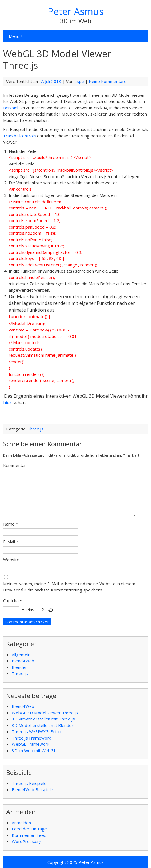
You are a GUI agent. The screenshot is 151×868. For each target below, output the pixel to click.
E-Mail (11, 542)
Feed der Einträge (29, 829)
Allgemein (21, 655)
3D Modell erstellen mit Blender (43, 725)
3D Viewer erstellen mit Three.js (43, 719)
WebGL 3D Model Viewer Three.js (45, 713)
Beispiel (11, 108)
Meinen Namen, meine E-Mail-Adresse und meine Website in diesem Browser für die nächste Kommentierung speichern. (69, 587)
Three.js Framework (31, 738)
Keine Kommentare (108, 81)
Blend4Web (23, 661)
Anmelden (21, 823)
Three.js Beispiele (29, 783)
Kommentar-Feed (29, 835)
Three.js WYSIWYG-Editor (37, 731)
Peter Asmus (76, 11)
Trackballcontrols (20, 136)
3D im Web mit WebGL (34, 750)
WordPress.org (27, 841)
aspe (79, 81)
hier (7, 403)
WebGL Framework (31, 744)
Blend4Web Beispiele (32, 789)
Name (11, 524)
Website (11, 560)
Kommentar (15, 465)
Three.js (36, 429)
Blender (19, 667)
